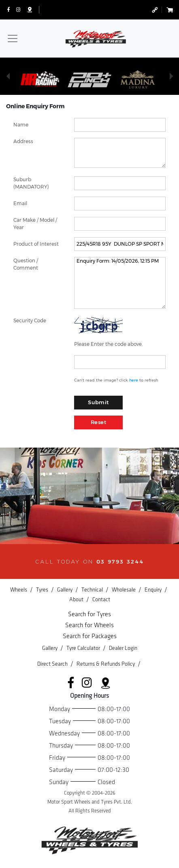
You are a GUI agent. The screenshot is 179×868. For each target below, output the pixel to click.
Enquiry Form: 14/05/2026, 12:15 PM (120, 283)
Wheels (19, 590)
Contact (101, 599)
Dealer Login (123, 648)
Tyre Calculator (84, 648)
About (77, 599)
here (134, 380)
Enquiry (154, 590)
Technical (93, 590)
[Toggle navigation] (13, 39)
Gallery (65, 590)
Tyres (43, 590)
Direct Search (53, 664)
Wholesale (124, 590)
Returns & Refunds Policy (106, 664)
